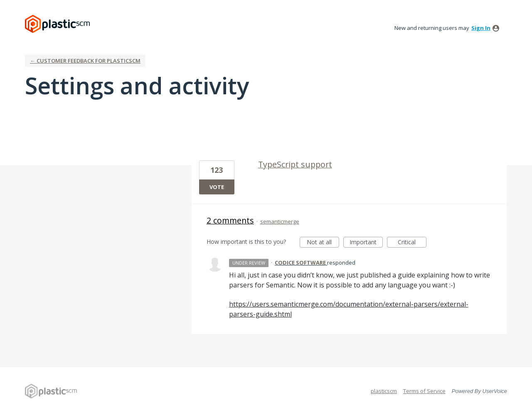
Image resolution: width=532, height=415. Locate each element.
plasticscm (384, 391)
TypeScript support (295, 164)
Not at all (323, 243)
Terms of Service (424, 391)
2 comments (230, 220)
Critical (412, 243)
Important (366, 243)
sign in (481, 28)
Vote (217, 187)
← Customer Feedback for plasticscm (85, 61)
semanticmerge (280, 221)
